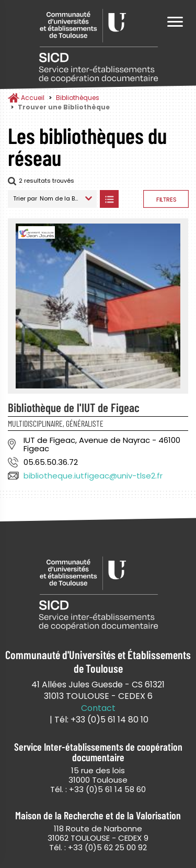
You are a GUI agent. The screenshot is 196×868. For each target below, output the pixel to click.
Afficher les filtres (166, 199)
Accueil (33, 98)
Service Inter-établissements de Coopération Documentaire (98, 46)
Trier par (25, 198)
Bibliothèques (78, 98)
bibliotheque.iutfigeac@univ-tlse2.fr (93, 476)
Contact (98, 708)
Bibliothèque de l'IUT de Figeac (74, 407)
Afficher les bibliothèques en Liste (109, 199)
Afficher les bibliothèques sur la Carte (131, 199)
